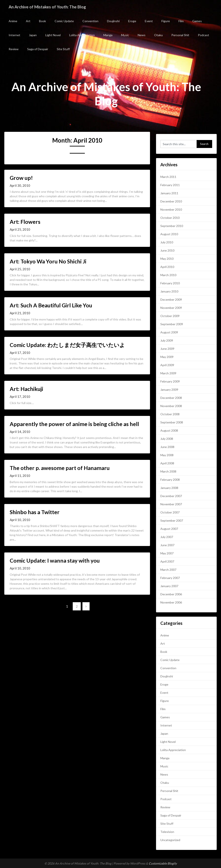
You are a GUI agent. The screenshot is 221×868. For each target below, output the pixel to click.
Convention (90, 21)
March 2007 (168, 570)
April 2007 (167, 561)
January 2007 (169, 586)
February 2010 (170, 283)
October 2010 (170, 218)
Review (14, 49)
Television (85, 49)
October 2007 (170, 512)
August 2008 (169, 430)
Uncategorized (111, 49)
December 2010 (171, 201)
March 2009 (168, 373)
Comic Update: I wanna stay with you (55, 560)
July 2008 (167, 439)
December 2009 (171, 299)
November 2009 (171, 308)
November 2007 (171, 504)
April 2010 (167, 267)
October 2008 (170, 414)
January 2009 (169, 390)
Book (43, 21)
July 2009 (167, 340)
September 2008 (172, 422)
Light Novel (53, 35)
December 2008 (171, 398)
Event (149, 21)
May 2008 (167, 455)
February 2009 (170, 381)
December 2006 (171, 594)
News (142, 35)
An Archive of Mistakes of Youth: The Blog (50, 7)
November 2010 (171, 209)
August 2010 (169, 234)
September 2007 (172, 520)
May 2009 (167, 357)
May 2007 (167, 553)
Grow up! (21, 178)
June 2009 (167, 349)
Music (125, 35)
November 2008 (171, 406)
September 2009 (172, 324)
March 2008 (168, 471)
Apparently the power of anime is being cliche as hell (74, 424)
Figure (166, 21)
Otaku (158, 35)
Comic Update (64, 21)
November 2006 (171, 602)
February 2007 (170, 578)
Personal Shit (180, 35)
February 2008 (170, 480)
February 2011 (170, 185)
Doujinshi (113, 21)
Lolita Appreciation (82, 35)
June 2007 (167, 545)
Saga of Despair (38, 49)
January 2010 (169, 291)
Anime (13, 21)
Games (197, 21)
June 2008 (167, 447)
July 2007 (167, 537)
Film (181, 21)
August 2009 (169, 332)
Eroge (132, 21)
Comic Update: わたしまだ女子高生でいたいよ (67, 345)
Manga (108, 35)
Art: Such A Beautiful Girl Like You (51, 305)
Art (28, 21)
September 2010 (172, 226)
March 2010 (168, 275)
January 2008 (169, 488)
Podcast (204, 35)
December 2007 (171, 496)
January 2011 (169, 193)
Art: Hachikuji (26, 389)
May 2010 (167, 259)
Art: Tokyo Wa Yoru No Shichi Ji (48, 261)
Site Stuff (63, 49)
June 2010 (167, 250)
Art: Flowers (25, 222)
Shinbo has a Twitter (35, 512)
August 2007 (169, 529)
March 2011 (168, 177)
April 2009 (167, 365)
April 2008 (167, 463)
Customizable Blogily (163, 863)
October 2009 (170, 316)
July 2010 (167, 242)
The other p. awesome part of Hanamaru (60, 468)
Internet (14, 35)
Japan (33, 35)
